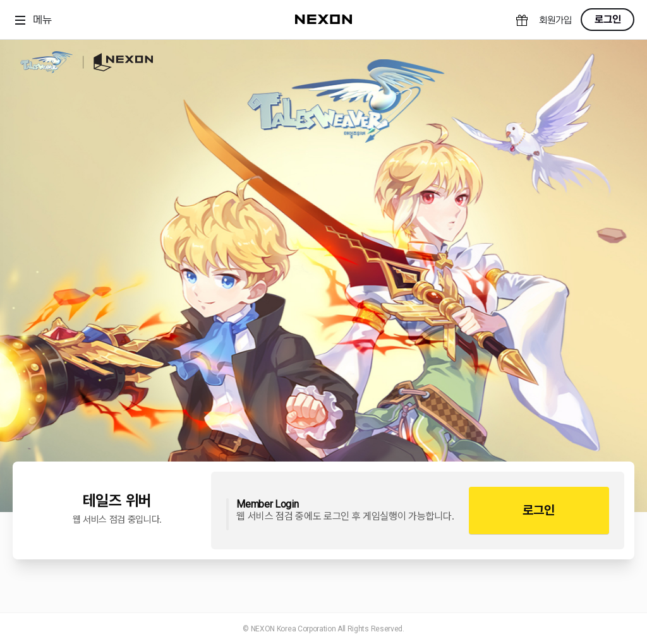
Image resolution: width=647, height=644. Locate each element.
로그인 (608, 20)
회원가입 (555, 21)
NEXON (118, 62)
